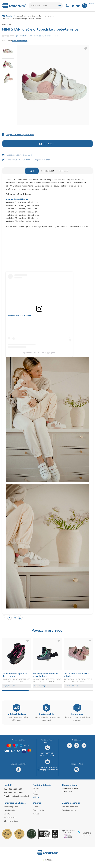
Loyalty (7, 814)
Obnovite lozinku (11, 821)
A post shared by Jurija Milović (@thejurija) (39, 353)
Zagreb (36, 788)
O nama (36, 807)
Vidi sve (36, 797)
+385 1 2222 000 (15, 789)
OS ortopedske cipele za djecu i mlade (14, 675)
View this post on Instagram (19, 315)
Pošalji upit (49, 144)
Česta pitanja (38, 810)
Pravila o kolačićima (70, 807)
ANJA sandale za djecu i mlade (76, 675)
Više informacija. (20, 41)
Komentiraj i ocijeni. (51, 36)
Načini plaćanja (10, 817)
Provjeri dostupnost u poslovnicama (20, 135)
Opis (32, 171)
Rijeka (35, 794)
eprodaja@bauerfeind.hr (47, 770)
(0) (17, 36)
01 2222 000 (49, 756)
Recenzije (63, 171)
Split (35, 791)
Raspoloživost (47, 171)
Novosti (36, 814)
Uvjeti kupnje (9, 810)
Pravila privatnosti (70, 810)
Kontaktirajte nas (11, 807)
